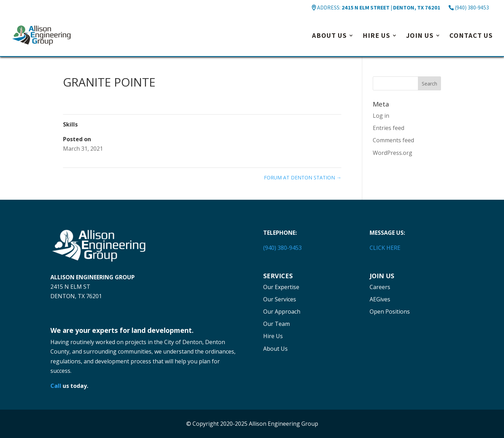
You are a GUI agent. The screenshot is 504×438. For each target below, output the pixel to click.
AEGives (380, 299)
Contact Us (471, 36)
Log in (381, 116)
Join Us (420, 36)
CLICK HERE (385, 248)
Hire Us (376, 36)
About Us (329, 36)
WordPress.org (393, 153)
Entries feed (388, 128)
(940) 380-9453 (472, 8)
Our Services (280, 299)
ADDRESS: (379, 8)
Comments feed (393, 140)
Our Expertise (281, 287)
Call (56, 386)
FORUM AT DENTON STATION (303, 177)
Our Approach (282, 312)
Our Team (276, 324)
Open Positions (390, 312)
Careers (380, 287)
